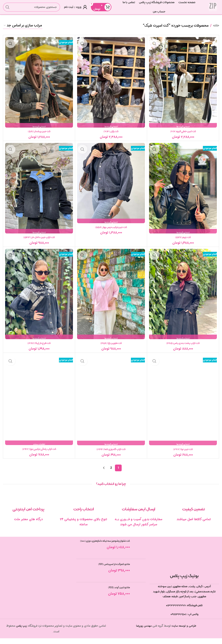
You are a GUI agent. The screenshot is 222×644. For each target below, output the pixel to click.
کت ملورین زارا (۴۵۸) (111, 348)
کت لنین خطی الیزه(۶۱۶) (183, 135)
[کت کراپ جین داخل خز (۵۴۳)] (39, 192)
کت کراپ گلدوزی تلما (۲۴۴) (111, 455)
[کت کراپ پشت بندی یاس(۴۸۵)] (183, 299)
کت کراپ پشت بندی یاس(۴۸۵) (183, 348)
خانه (216, 29)
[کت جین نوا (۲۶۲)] (183, 405)
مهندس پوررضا (143, 632)
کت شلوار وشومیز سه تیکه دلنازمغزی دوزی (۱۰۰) (106, 549)
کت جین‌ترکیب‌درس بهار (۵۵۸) (111, 231)
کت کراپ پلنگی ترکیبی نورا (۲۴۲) (39, 454)
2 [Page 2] (111, 474)
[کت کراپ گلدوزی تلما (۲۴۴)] (111, 405)
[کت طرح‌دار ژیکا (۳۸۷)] (39, 299)
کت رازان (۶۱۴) (111, 135)
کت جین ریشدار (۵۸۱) (39, 135)
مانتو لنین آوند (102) (118, 593)
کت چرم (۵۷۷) (183, 241)
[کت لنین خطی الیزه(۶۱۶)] (183, 86)
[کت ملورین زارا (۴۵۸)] (111, 299)
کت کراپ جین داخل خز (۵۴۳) (39, 241)
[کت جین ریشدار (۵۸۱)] (39, 86)
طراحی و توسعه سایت (185, 632)
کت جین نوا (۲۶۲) (183, 455)
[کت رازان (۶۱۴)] (111, 86)
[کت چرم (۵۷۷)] (183, 192)
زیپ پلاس (22, 632)
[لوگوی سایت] (211, 9)
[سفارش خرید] (23, 29)
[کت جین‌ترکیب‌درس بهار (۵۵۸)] (111, 187)
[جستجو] (32, 9)
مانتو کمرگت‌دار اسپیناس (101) (113, 570)
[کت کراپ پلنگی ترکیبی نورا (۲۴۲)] (39, 405)
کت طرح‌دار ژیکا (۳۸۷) (39, 348)
